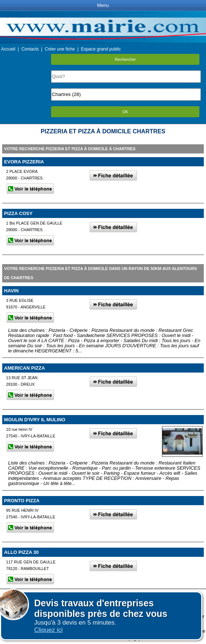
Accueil (8, 49)
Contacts (30, 49)
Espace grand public (101, 49)
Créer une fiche (60, 49)
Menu (103, 5)
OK (125, 112)
